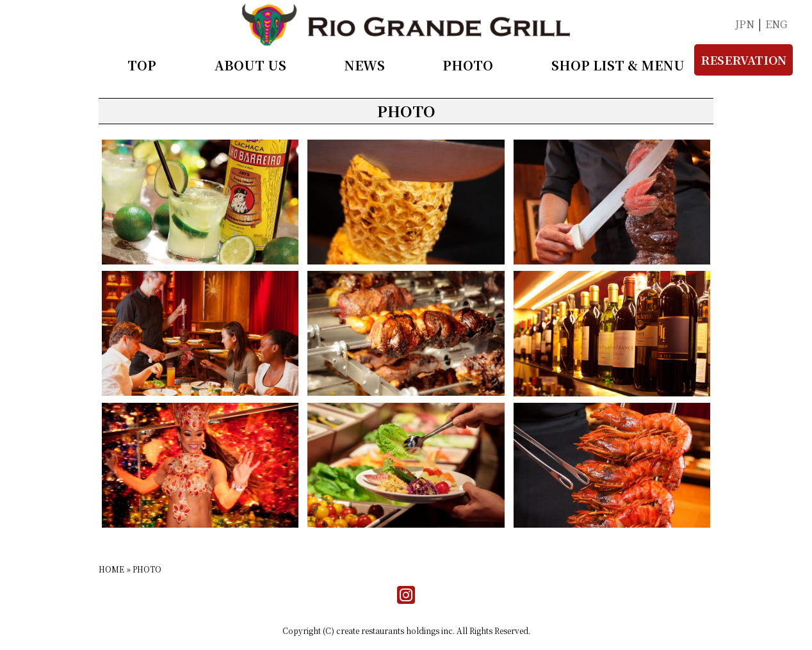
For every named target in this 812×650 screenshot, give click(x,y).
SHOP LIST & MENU (618, 65)
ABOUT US (250, 65)
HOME (111, 569)
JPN (745, 24)
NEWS (364, 65)
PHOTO (468, 65)
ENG (776, 24)
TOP (142, 65)
